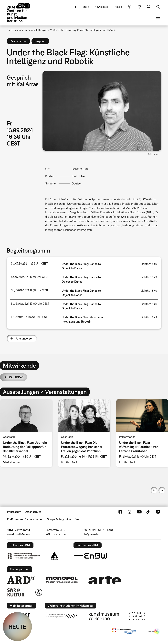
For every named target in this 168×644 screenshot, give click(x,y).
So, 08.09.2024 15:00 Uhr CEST (30, 304)
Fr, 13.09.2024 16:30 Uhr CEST (29, 317)
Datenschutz (33, 512)
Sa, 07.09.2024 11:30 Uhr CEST (29, 263)
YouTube (139, 512)
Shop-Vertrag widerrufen (63, 519)
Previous (154, 490)
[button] (102, 111)
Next (162, 490)
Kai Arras (16, 377)
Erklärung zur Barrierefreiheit (25, 519)
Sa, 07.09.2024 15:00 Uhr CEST (30, 277)
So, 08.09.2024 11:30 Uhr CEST (30, 290)
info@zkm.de (90, 534)
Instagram (130, 512)
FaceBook (120, 512)
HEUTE (17, 627)
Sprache (148, 7)
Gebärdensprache (139, 7)
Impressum (14, 512)
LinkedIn (158, 512)
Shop (86, 7)
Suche (158, 7)
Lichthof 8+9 (80, 169)
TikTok (148, 512)
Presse (118, 7)
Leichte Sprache (130, 7)
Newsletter (101, 7)
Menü (158, 19)
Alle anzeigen (25, 338)
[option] (84, 433)
